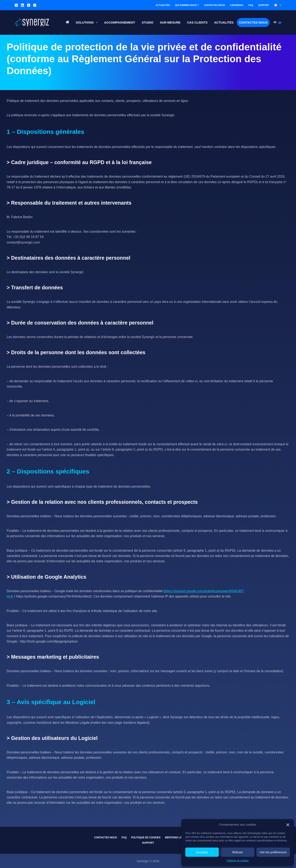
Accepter (202, 852)
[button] (288, 825)
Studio (148, 22)
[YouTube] (29, 5)
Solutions (88, 23)
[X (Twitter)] (16, 5)
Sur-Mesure (170, 22)
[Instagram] (35, 5)
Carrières (237, 5)
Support (264, 5)
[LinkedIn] (22, 5)
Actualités (163, 5)
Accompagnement (120, 22)
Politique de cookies (238, 861)
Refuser (238, 852)
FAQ (251, 5)
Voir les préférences (273, 852)
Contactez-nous (214, 5)
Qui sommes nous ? (187, 5)
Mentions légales (177, 838)
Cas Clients (197, 22)
